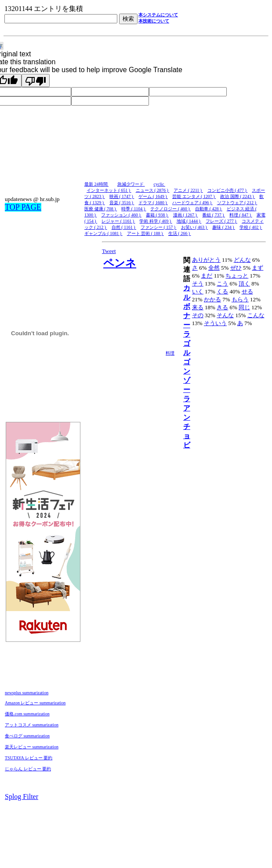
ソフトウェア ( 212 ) (237, 203)
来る (198, 307)
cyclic (160, 184)
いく (198, 291)
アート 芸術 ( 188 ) (145, 233)
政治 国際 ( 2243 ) (238, 196)
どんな (242, 260)
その (198, 315)
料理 (170, 353)
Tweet (109, 251)
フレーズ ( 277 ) (221, 221)
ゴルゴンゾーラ (187, 371)
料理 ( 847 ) (241, 215)
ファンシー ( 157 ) (159, 227)
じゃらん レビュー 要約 (28, 769)
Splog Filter (22, 797)
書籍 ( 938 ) (157, 215)
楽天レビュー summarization (32, 747)
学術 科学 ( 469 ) (156, 221)
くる (222, 291)
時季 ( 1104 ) (134, 209)
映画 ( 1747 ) (122, 196)
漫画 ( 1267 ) (186, 215)
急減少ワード (131, 184)
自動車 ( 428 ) (209, 209)
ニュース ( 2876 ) (153, 190)
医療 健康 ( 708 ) (101, 209)
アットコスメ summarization (32, 725)
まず (257, 268)
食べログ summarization (27, 736)
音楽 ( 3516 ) (122, 203)
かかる (212, 299)
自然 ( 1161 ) (124, 227)
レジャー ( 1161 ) (118, 221)
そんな (225, 315)
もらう (240, 299)
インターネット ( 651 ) (109, 190)
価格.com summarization (27, 714)
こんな (256, 315)
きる (222, 307)
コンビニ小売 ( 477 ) (228, 190)
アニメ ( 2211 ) (188, 190)
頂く (244, 284)
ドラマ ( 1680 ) (153, 203)
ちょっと (237, 276)
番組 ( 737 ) (214, 215)
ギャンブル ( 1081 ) (103, 233)
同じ (244, 307)
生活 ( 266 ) (180, 233)
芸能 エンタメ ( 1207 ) (194, 196)
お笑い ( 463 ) (195, 227)
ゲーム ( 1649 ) (153, 196)
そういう (215, 323)
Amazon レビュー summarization (35, 703)
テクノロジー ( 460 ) (170, 209)
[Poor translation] (36, 81)
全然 (214, 268)
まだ (207, 276)
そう (198, 284)
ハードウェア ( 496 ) (192, 203)
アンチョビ (187, 427)
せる (247, 291)
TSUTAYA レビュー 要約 (29, 758)
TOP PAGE (23, 207)
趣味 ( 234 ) (224, 227)
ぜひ (236, 268)
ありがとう (206, 260)
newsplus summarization (27, 693)
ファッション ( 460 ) (121, 215)
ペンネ (120, 263)
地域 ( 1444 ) (189, 221)
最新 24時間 (96, 184)
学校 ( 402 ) (251, 227)
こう (222, 284)
